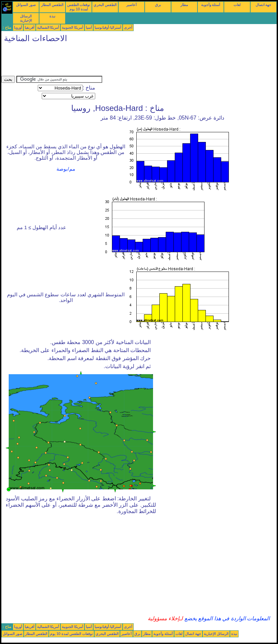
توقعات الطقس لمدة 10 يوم (79, 7)
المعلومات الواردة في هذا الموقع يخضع (226, 618)
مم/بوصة (66, 169)
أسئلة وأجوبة (211, 5)
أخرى (128, 27)
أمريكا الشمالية (48, 27)
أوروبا (18, 27)
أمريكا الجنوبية (73, 27)
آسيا (89, 27)
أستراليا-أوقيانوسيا (108, 27)
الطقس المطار (52, 5)
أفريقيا (30, 27)
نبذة (52, 16)
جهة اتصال (264, 5)
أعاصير (131, 5)
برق (158, 5)
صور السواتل (26, 5)
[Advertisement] (123, 61)
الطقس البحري (105, 5)
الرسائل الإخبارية (26, 18)
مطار (184, 5)
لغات (237, 5)
